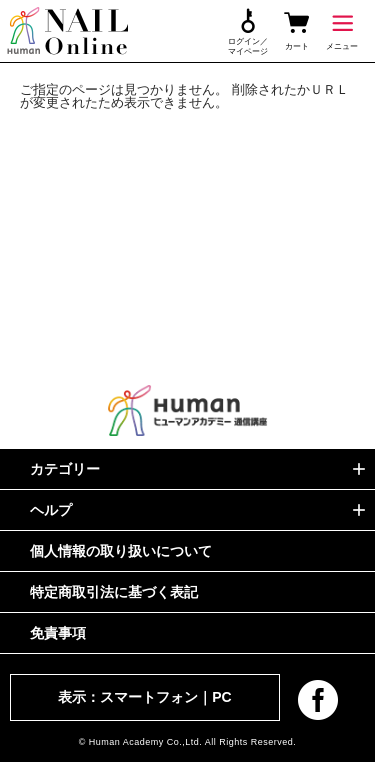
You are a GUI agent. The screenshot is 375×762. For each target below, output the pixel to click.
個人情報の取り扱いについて (121, 551)
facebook (318, 700)
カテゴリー (65, 469)
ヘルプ (51, 510)
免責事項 (58, 633)
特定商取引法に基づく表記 (114, 592)
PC (221, 697)
